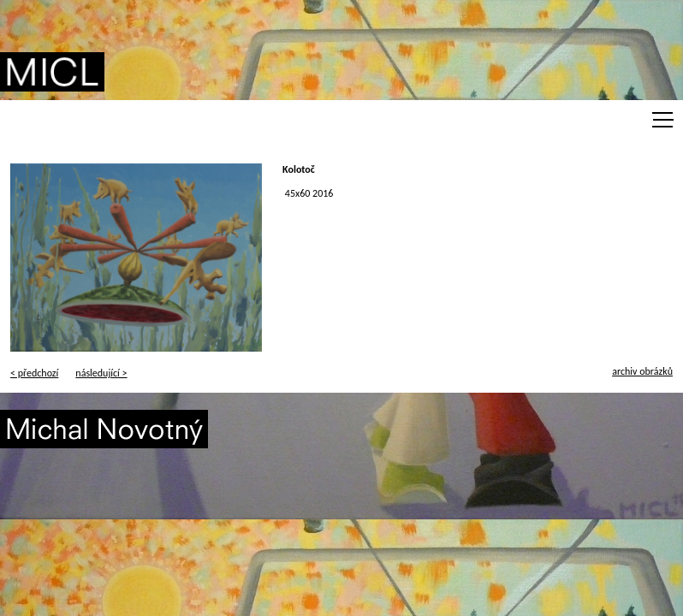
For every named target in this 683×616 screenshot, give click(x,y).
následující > (101, 373)
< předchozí (34, 373)
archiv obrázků (642, 371)
